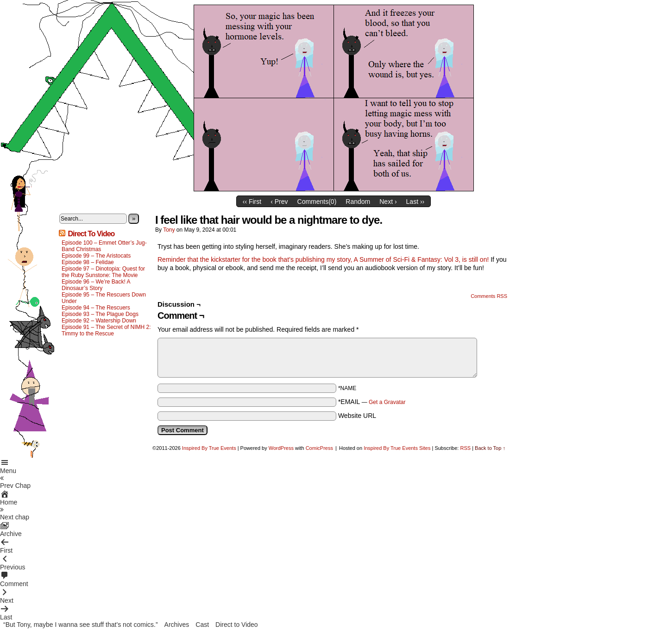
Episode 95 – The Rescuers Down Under (104, 298)
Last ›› (415, 202)
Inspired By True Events (209, 448)
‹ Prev (279, 202)
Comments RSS (489, 296)
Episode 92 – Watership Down (99, 321)
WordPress (281, 448)
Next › (388, 202)
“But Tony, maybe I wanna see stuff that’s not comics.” (81, 625)
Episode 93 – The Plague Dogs (100, 314)
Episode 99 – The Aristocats (96, 256)
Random (358, 202)
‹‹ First (252, 202)
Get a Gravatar (387, 402)
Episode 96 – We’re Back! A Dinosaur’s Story (96, 285)
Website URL (357, 416)
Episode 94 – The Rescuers (96, 308)
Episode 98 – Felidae (88, 262)
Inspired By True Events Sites (397, 448)
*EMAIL (372, 402)
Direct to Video (237, 625)
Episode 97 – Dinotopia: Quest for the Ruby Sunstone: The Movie (103, 272)
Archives (177, 625)
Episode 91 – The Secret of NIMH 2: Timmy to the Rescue (106, 330)
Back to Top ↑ (490, 448)
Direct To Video (91, 234)
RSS (465, 448)
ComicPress (319, 448)
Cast (202, 625)
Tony (169, 230)
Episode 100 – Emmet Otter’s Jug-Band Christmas (104, 246)
